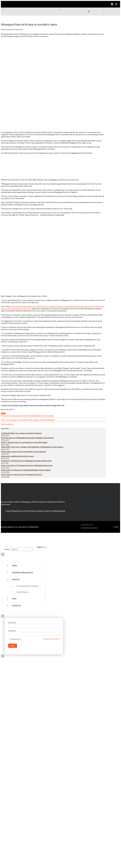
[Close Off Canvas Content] (3, 616)
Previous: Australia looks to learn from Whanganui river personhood (27, 416)
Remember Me (14, 639)
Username (12, 623)
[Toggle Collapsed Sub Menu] (29, 579)
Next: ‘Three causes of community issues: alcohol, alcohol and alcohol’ (28, 420)
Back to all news (7, 424)
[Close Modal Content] (3, 555)
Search (7, 549)
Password (12, 631)
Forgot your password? (51, 639)
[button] (89, 12)
